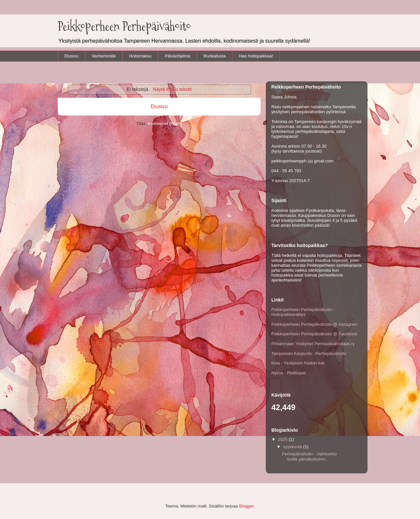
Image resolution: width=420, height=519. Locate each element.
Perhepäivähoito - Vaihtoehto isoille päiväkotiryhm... (309, 457)
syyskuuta (293, 447)
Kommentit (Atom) (165, 124)
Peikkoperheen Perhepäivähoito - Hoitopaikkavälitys (303, 312)
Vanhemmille (104, 56)
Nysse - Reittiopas (289, 373)
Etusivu (72, 56)
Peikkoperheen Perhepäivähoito (124, 26)
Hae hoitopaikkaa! (256, 56)
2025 (283, 439)
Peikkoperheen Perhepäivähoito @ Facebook (314, 334)
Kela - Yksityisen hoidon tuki (298, 363)
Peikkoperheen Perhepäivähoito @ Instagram (315, 324)
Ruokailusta (215, 56)
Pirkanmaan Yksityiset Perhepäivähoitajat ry (313, 344)
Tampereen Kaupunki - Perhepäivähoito (309, 353)
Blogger (246, 506)
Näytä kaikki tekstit (172, 89)
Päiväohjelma (178, 56)
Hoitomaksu (140, 56)
